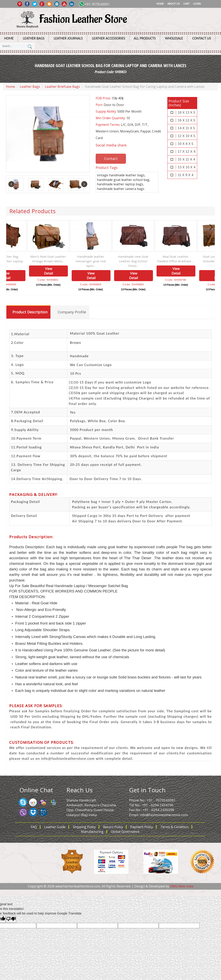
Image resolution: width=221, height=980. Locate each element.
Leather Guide (55, 827)
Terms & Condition (174, 827)
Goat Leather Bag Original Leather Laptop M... (28, 261)
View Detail (28, 276)
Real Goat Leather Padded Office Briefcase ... (198, 259)
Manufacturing (92, 832)
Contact (111, 158)
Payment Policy (142, 827)
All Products (145, 38)
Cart (186, 4)
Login (197, 4)
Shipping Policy (84, 827)
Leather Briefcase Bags (62, 87)
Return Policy (113, 827)
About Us (174, 4)
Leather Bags (34, 38)
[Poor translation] (11, 919)
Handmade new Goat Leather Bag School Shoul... (155, 261)
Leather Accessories (109, 38)
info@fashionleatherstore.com (164, 815)
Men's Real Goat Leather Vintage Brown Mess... (70, 259)
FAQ (34, 827)
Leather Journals (68, 38)
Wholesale (174, 38)
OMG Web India (182, 886)
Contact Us (202, 38)
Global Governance (125, 832)
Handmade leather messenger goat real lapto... (113, 261)
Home (160, 4)
